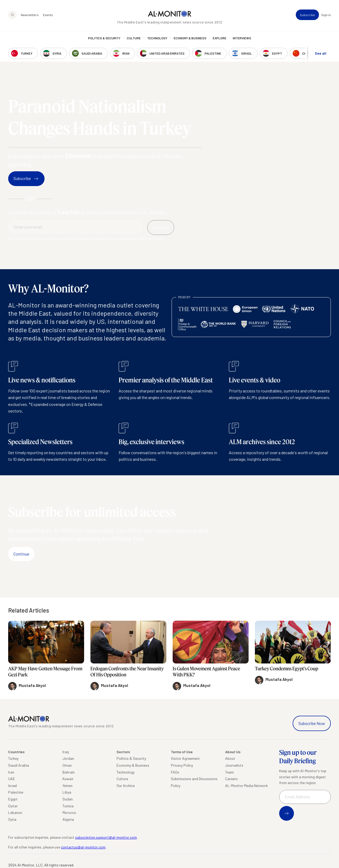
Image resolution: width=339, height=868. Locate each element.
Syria (12, 819)
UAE (12, 779)
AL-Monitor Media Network (246, 786)
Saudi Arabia (19, 765)
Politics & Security (104, 38)
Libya (67, 792)
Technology (157, 38)
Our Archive (126, 786)
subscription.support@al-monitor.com (106, 837)
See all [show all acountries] (321, 53)
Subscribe (307, 15)
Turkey (13, 758)
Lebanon (15, 812)
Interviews (242, 38)
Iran (11, 772)
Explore (220, 38)
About (230, 758)
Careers (231, 779)
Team (229, 772)
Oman (67, 765)
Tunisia (68, 806)
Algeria (68, 819)
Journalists (234, 765)
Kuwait (68, 779)
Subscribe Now (312, 723)
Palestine (16, 792)
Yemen (67, 786)
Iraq (66, 752)
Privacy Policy (182, 765)
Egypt (13, 799)
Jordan (68, 758)
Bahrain (69, 772)
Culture (134, 38)
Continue (21, 554)
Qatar (13, 806)
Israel (13, 786)
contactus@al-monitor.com (83, 847)
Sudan (68, 799)
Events (48, 15)
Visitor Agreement (185, 758)
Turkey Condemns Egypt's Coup (287, 668)
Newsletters (30, 15)
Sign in (326, 15)
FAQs (175, 772)
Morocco (69, 812)
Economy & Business (190, 38)
